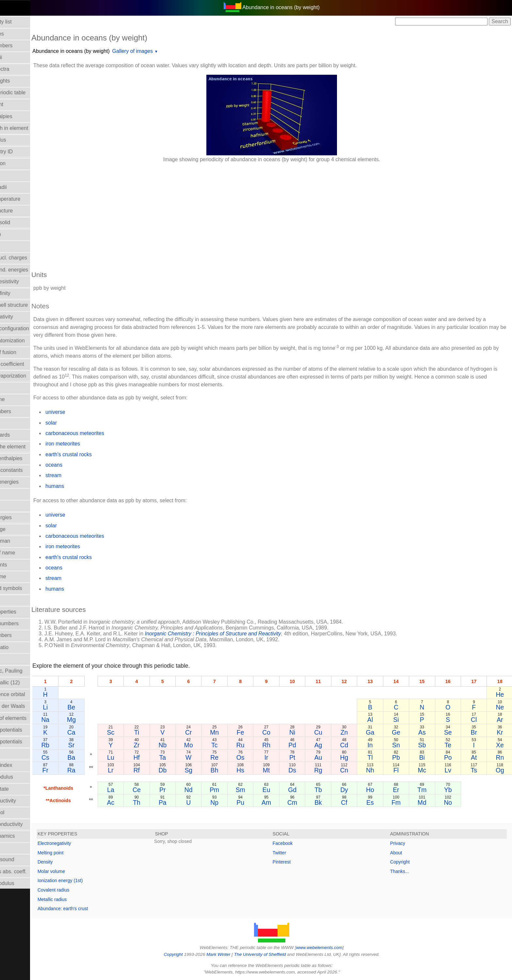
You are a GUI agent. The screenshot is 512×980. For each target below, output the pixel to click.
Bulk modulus (19, 140)
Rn (501, 757)
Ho (379, 790)
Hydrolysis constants (28, 470)
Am (281, 802)
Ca (98, 732)
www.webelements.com (334, 948)
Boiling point (18, 104)
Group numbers (22, 411)
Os (257, 757)
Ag (330, 745)
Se (452, 732)
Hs (257, 770)
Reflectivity (16, 753)
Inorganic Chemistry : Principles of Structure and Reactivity (241, 634)
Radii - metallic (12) (26, 683)
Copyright (407, 862)
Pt (306, 757)
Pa (184, 802)
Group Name (19, 399)
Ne (501, 707)
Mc (427, 770)
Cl (476, 720)
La (136, 790)
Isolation (13, 494)
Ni (306, 732)
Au (330, 757)
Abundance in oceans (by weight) (100, 51)
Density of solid (21, 222)
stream (82, 475)
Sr (97, 745)
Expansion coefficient (28, 364)
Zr (160, 745)
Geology (13, 388)
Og (501, 770)
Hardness (15, 423)
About (403, 853)
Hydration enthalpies (27, 458)
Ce (160, 790)
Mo (208, 745)
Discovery (15, 246)
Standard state (21, 789)
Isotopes (13, 506)
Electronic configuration (31, 328)
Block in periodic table (29, 93)
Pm (233, 790)
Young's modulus (23, 883)
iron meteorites (91, 444)
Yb (452, 790)
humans (83, 486)
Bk (330, 802)
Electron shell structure (30, 305)
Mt (281, 770)
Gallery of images (161, 51)
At (476, 757)
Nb (184, 745)
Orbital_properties (24, 612)
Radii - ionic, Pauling (27, 671)
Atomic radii (17, 57)
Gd (306, 790)
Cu (330, 732)
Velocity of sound (23, 859)
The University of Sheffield (275, 954)
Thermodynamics (24, 836)
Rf (160, 770)
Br (476, 732)
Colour (11, 175)
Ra (98, 770)
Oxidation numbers (25, 623)
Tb (330, 790)
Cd (354, 745)
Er (403, 790)
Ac (135, 802)
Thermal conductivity (28, 824)
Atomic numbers (23, 46)
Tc (233, 745)
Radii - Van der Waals (29, 706)
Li (73, 707)
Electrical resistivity (26, 281)
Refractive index (22, 765)
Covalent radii (20, 187)
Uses (9, 848)
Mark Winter (233, 954)
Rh (282, 745)
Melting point (79, 853)
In (379, 745)
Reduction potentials (27, 730)
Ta (184, 757)
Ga (379, 732)
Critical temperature (26, 199)
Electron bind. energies (30, 270)
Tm (427, 790)
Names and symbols (27, 588)
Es (379, 802)
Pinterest (296, 862)
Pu (257, 802)
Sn (403, 745)
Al (379, 720)
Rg (330, 770)
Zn (354, 732)
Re (233, 757)
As (428, 732)
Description (17, 234)
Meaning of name (24, 553)
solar (80, 423)
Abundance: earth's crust (91, 909)
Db (184, 770)
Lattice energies (22, 517)
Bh (233, 770)
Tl (379, 757)
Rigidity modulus (23, 777)
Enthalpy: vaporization (29, 376)
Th (160, 802)
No (452, 802)
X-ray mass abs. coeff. (30, 871)
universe (84, 412)
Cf (354, 802)
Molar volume (19, 576)
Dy (355, 790)
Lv (452, 770)
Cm (306, 802)
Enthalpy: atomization (29, 341)
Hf (160, 757)
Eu (281, 790)
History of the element (29, 447)
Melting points (20, 565)
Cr (208, 732)
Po (452, 757)
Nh (379, 770)
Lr (135, 770)
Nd (208, 790)
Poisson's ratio (21, 647)
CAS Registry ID (23, 152)
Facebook (297, 843)
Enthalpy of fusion (24, 352)
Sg (208, 770)
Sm (257, 790)
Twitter (294, 853)
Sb (428, 745)
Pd (306, 745)
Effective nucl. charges (30, 258)
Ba (98, 757)
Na (73, 720)
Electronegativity (23, 317)
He (501, 694)
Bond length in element (30, 128)
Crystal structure (23, 211)
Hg (354, 757)
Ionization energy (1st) (89, 880)
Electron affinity (21, 293)
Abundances (18, 34)
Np (233, 802)
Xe (501, 745)
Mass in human (21, 541)
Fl (403, 770)
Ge (403, 732)
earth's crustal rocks (97, 454)
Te (452, 745)
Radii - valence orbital (29, 694)
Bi (428, 757)
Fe (257, 732)
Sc (135, 732)
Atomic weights (21, 81)
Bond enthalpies (22, 116)
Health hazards (21, 435)
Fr (73, 770)
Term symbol (18, 812)
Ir (281, 757)
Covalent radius (82, 890)
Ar (501, 720)
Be (98, 707)
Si (403, 720)
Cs (73, 757)
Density (74, 862)
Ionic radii (15, 659)
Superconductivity (24, 801)
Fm (403, 802)
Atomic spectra (21, 69)
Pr (184, 790)
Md (428, 802)
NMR (9, 600)
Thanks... (407, 871)
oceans (83, 465)
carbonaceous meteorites (104, 433)
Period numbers (22, 635)
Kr (501, 732)
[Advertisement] (256, 213)
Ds (306, 770)
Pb (403, 757)
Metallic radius (81, 899)
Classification (19, 163)
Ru (257, 745)
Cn (354, 770)
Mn (233, 732)
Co (282, 732)
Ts (476, 770)
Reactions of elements (29, 718)
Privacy (405, 843)
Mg (98, 720)
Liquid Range (19, 529)
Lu (136, 757)
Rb (73, 745)
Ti (160, 732)
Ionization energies (25, 482)
